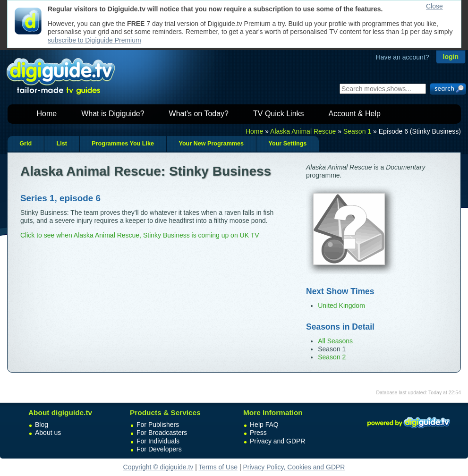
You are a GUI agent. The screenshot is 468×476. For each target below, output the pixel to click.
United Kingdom (341, 306)
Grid (26, 144)
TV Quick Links (279, 114)
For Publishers (158, 425)
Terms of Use (218, 467)
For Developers (159, 449)
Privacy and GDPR (277, 441)
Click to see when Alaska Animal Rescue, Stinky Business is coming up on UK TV (140, 235)
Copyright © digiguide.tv (158, 467)
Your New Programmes (211, 144)
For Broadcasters (162, 433)
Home (47, 114)
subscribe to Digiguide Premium (94, 40)
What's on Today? (199, 114)
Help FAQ (264, 425)
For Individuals (158, 441)
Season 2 (332, 357)
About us (48, 433)
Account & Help (355, 114)
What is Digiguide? (113, 114)
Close (434, 6)
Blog (42, 425)
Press (258, 433)
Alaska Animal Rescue (303, 131)
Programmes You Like (123, 144)
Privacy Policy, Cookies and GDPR (294, 467)
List (61, 144)
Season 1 (357, 131)
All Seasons (335, 341)
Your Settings (287, 144)
